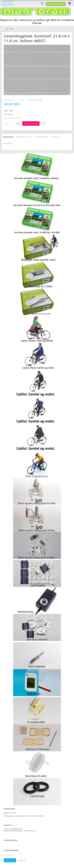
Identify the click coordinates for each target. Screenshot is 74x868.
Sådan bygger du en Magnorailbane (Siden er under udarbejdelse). (24, 816)
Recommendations (41, 137)
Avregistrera (22, 860)
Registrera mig (10, 860)
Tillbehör (55, 137)
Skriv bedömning (36, 100)
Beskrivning (8, 137)
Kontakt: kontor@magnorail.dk (13, 829)
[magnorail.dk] (35, 11)
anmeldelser (20, 100)
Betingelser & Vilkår (10, 813)
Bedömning (7, 143)
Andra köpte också (24, 137)
